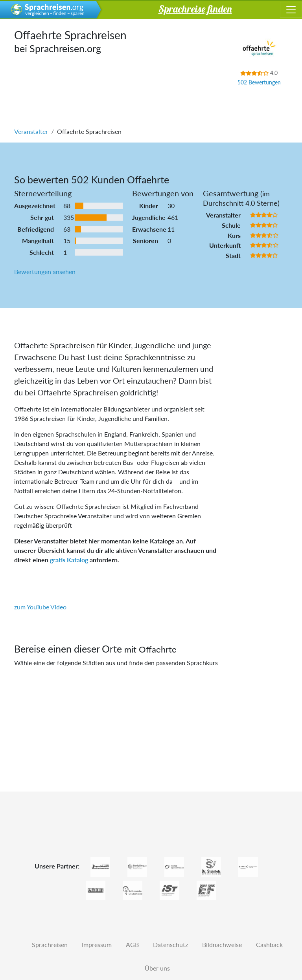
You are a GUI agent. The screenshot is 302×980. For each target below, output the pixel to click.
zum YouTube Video (40, 607)
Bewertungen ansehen (45, 272)
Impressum (97, 944)
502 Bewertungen (259, 82)
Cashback (269, 944)
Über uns (157, 968)
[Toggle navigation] (291, 10)
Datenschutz (170, 944)
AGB (132, 944)
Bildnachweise (222, 944)
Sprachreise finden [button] (195, 9)
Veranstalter (31, 131)
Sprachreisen (50, 944)
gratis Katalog (69, 560)
